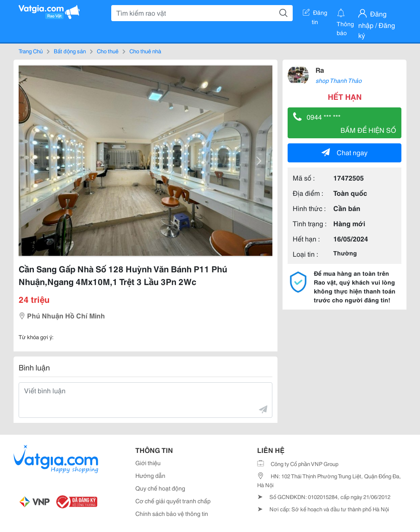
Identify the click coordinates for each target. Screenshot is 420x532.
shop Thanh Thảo (339, 80)
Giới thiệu (148, 463)
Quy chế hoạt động (160, 488)
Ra (320, 70)
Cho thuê (108, 51)
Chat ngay (345, 152)
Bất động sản (70, 51)
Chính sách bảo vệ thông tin (172, 513)
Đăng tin (315, 14)
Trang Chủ (31, 51)
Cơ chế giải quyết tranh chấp (173, 501)
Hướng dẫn (150, 475)
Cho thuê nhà (145, 51)
